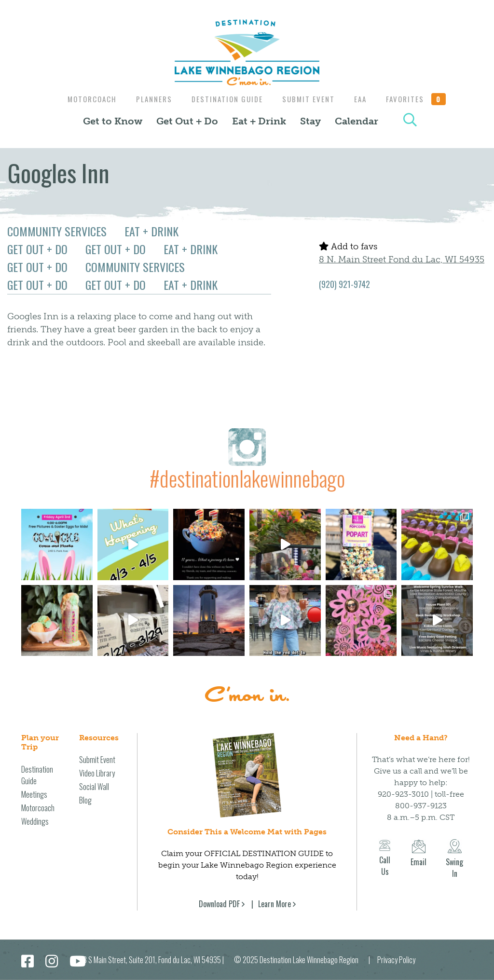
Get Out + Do (187, 121)
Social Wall (94, 787)
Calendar (357, 121)
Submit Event (310, 99)
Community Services (57, 231)
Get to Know (113, 121)
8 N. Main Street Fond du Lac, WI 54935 (402, 259)
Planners (151, 99)
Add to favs (348, 246)
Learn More (274, 904)
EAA (364, 99)
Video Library (97, 773)
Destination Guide (226, 99)
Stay (310, 121)
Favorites (422, 99)
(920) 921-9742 (344, 284)
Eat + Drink (259, 121)
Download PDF (219, 904)
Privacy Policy (396, 960)
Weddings (35, 821)
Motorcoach (86, 99)
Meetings (34, 794)
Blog (85, 800)
